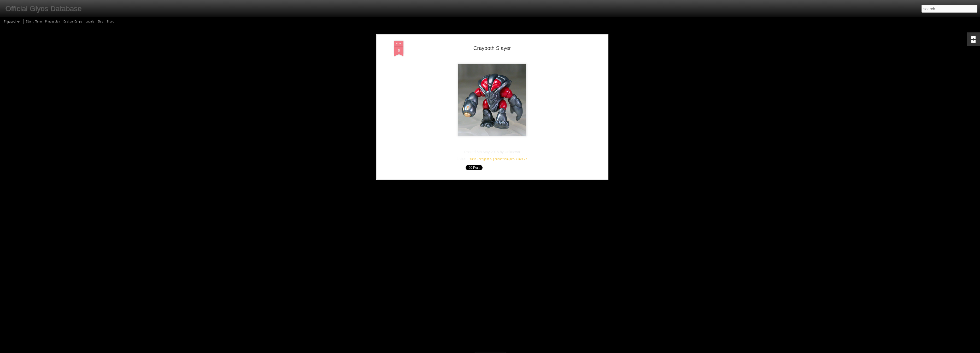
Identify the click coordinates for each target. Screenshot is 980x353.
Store (110, 21)
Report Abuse (528, 350)
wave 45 (522, 115)
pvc (512, 115)
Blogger (513, 350)
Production (53, 21)
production (500, 115)
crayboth (485, 115)
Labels (90, 21)
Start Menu (34, 21)
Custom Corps (73, 21)
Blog (100, 21)
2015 (473, 115)
